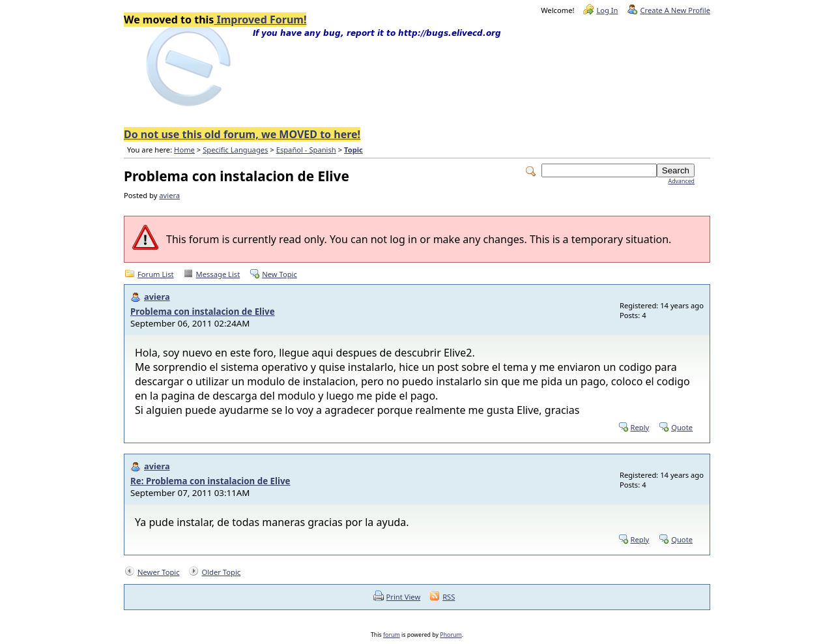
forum (392, 635)
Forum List (156, 274)
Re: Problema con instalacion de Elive (210, 481)
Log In (607, 10)
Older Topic (221, 572)
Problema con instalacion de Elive (203, 312)
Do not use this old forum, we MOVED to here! (242, 134)
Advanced (682, 181)
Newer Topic (159, 572)
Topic (353, 150)
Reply (640, 427)
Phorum (451, 635)
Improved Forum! (260, 20)
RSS (449, 597)
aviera (169, 195)
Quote (682, 427)
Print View (404, 597)
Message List (218, 274)
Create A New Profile (675, 10)
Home (184, 150)
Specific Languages (235, 150)
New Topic (280, 274)
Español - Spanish (306, 150)
